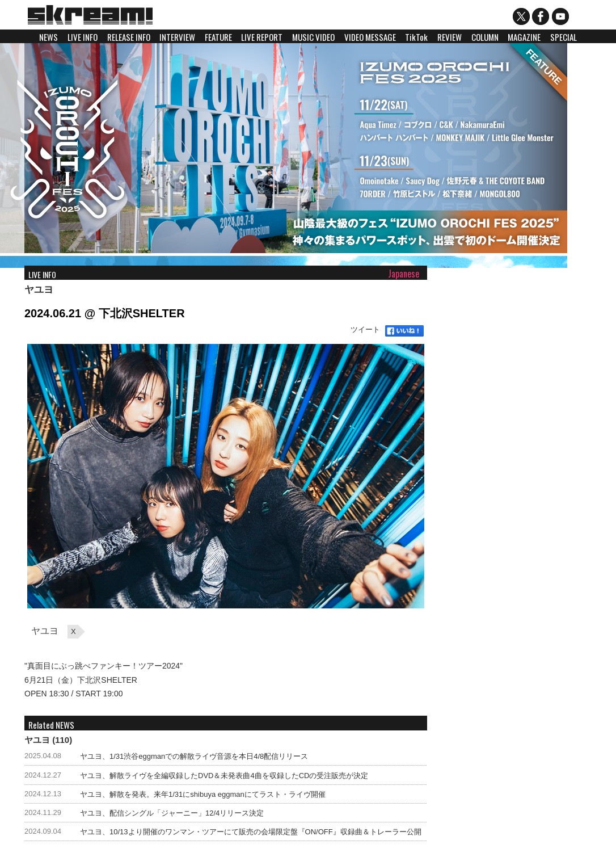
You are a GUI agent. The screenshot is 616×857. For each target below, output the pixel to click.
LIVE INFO (83, 37)
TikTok (416, 37)
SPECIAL (564, 37)
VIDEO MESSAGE (370, 37)
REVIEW (450, 37)
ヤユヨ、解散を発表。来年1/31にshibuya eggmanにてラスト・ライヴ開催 (203, 794)
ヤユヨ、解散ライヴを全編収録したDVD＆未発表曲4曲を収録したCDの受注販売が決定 (224, 776)
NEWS (48, 37)
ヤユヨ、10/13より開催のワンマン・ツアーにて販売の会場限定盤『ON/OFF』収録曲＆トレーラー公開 (251, 832)
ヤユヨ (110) (48, 740)
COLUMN (485, 37)
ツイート (365, 329)
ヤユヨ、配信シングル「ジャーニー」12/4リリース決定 (172, 813)
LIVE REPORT (262, 37)
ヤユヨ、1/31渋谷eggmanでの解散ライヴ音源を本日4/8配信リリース (194, 756)
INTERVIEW (177, 37)
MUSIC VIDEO (313, 37)
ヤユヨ (39, 290)
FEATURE (218, 37)
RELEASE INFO (129, 37)
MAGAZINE (524, 37)
